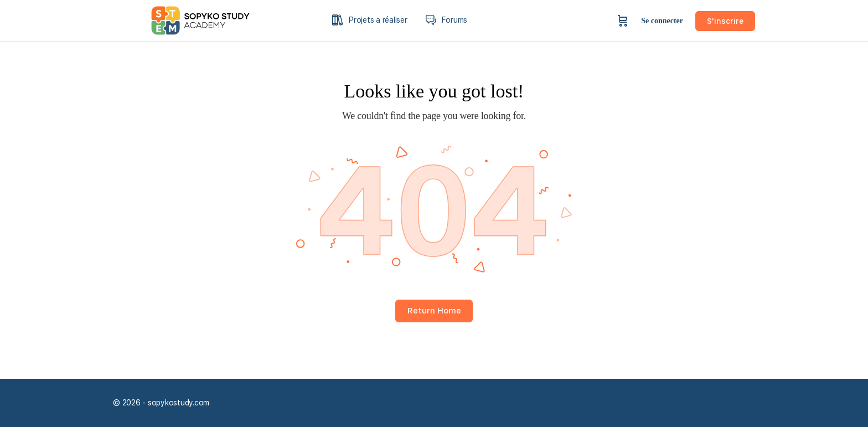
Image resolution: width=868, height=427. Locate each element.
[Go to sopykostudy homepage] (210, 19)
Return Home (434, 311)
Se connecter (662, 21)
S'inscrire (725, 21)
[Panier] (623, 21)
